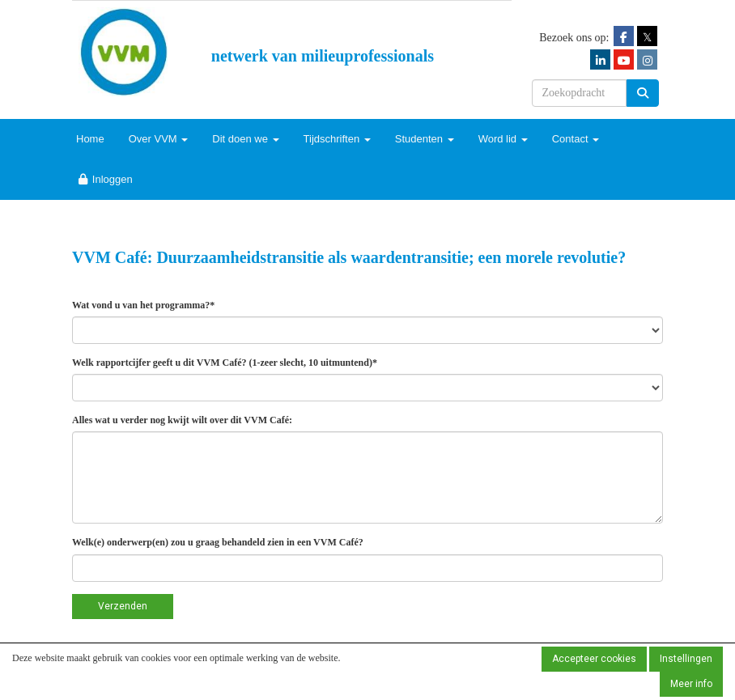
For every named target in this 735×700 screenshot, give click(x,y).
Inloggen (104, 179)
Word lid (503, 139)
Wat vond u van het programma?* (143, 305)
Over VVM (159, 139)
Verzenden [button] (123, 606)
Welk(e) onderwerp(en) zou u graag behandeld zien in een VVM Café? (218, 542)
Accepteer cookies (594, 659)
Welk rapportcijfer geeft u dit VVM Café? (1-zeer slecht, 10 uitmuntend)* (225, 363)
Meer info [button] (691, 684)
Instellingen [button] (686, 659)
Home (90, 139)
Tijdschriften (337, 139)
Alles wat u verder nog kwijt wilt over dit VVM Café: (182, 420)
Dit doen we (245, 139)
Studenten (425, 139)
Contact (576, 139)
